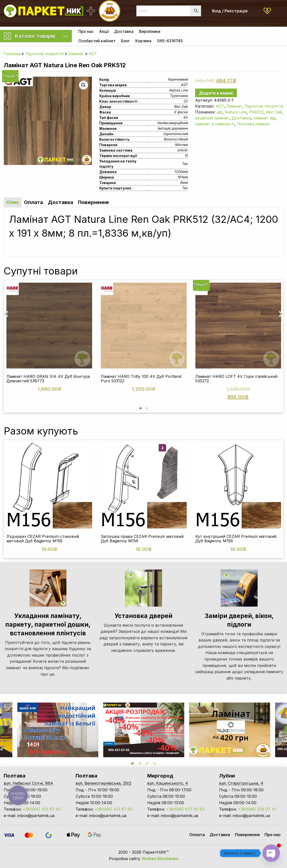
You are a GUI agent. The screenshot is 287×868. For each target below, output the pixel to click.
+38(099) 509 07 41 (257, 809)
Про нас (86, 31)
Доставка (124, 31)
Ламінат (76, 54)
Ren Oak (181, 106)
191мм (182, 177)
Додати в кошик (216, 93)
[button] (141, 408)
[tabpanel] (144, 730)
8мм (184, 182)
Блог (125, 41)
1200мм (181, 171)
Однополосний (175, 134)
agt (219, 112)
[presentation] (6, 314)
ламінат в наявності (215, 124)
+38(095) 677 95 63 (185, 809)
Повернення (247, 835)
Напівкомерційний (172, 123)
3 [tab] (147, 763)
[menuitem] (86, 31)
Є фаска (181, 112)
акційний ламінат (212, 118)
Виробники (150, 31)
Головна (12, 54)
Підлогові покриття (44, 54)
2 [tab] (140, 763)
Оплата (197, 835)
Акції (104, 31)
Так (185, 164)
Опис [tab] (13, 202)
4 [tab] (155, 763)
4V (185, 117)
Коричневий (178, 79)
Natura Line (178, 90)
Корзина (143, 41)
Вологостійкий (176, 139)
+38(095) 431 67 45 (42, 809)
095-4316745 (170, 41)
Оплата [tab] (33, 202)
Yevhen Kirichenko (160, 859)
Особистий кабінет (97, 41)
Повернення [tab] (93, 202)
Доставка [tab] (61, 202)
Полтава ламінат (254, 124)
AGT (93, 54)
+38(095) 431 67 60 (113, 809)
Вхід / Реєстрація (230, 11)
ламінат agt (264, 118)
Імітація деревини (173, 128)
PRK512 (256, 112)
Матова (181, 145)
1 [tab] (132, 763)
